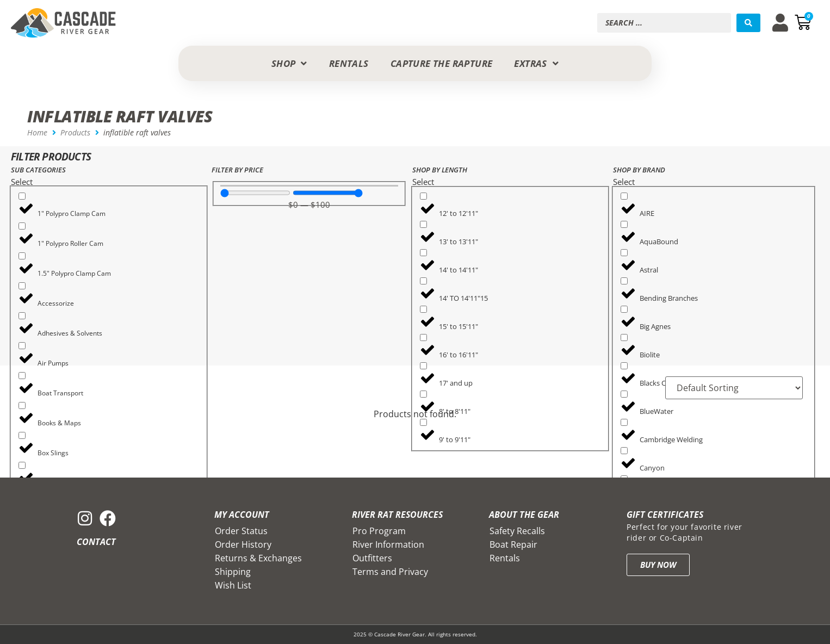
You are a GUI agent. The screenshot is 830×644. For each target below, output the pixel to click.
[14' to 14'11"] (423, 253)
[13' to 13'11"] (423, 224)
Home (37, 132)
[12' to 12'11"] (423, 196)
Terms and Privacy (390, 572)
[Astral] (624, 253)
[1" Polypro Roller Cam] (22, 226)
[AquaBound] (624, 224)
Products (75, 132)
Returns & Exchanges (258, 558)
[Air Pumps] (22, 346)
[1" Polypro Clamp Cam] (22, 196)
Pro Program (379, 531)
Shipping (233, 572)
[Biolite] (624, 338)
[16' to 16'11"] (423, 338)
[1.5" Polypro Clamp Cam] (22, 256)
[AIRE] (624, 196)
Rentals (505, 558)
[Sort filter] (734, 388)
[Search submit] (748, 23)
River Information (388, 544)
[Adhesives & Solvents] (22, 316)
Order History (243, 544)
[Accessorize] (22, 286)
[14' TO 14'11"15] (423, 281)
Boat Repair (513, 544)
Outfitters (372, 558)
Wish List (233, 585)
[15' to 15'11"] (423, 309)
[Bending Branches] (624, 281)
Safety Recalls (517, 531)
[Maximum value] (328, 193)
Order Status (241, 531)
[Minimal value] (255, 193)
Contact (96, 542)
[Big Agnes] (624, 309)
